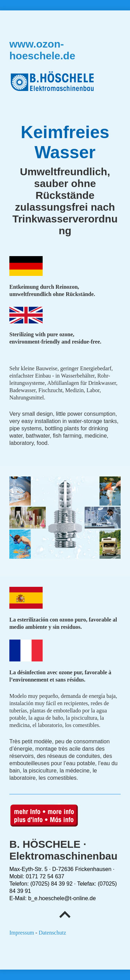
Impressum (22, 933)
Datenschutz (52, 933)
